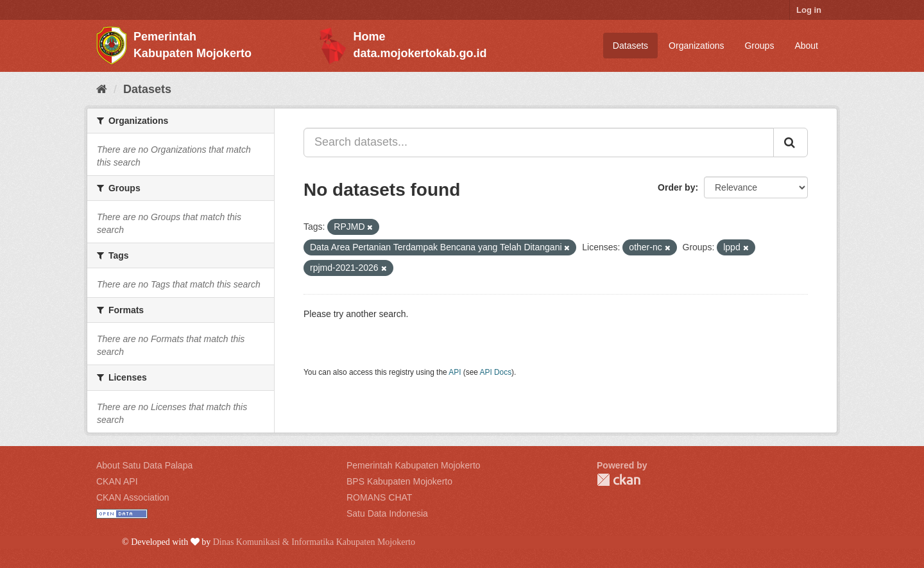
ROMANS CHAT (379, 497)
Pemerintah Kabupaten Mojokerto (414, 465)
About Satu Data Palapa (144, 465)
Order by (676, 187)
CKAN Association (133, 497)
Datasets (630, 46)
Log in (809, 10)
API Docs (496, 372)
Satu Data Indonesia (387, 513)
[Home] (102, 89)
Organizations (696, 46)
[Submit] (791, 142)
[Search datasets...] (539, 142)
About (806, 46)
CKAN (619, 480)
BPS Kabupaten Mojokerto (399, 481)
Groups (759, 46)
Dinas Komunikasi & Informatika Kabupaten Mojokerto (314, 542)
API (455, 372)
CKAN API (117, 481)
